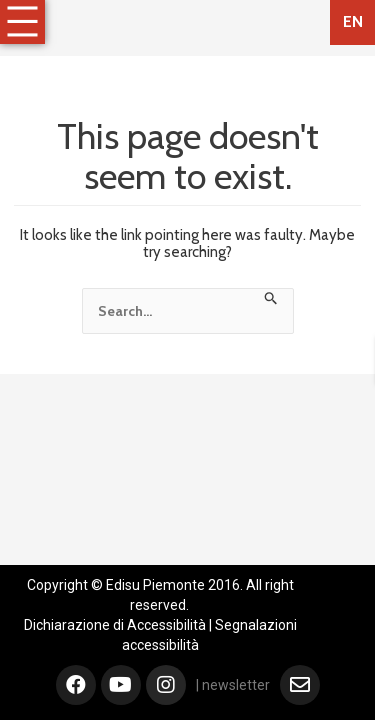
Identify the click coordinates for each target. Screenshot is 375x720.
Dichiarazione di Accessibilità (115, 625)
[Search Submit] (271, 296)
